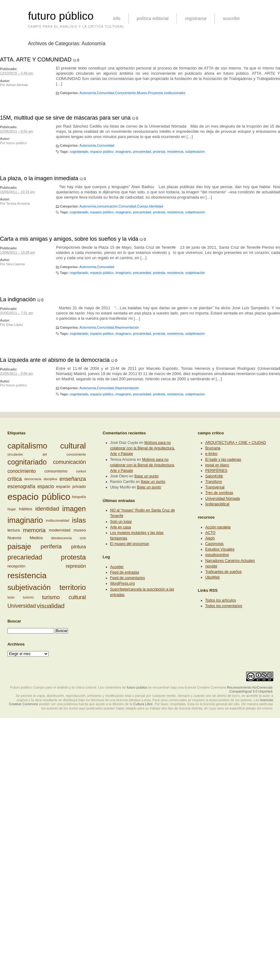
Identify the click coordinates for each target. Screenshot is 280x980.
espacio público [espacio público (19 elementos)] (39, 497)
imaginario (123, 152)
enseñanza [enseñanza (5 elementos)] (73, 479)
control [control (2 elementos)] (81, 471)
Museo (142, 93)
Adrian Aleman (17, 85)
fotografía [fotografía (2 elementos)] (79, 497)
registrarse (196, 18)
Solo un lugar (121, 522)
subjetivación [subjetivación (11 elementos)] (29, 587)
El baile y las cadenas (223, 460)
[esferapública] (217, 504)
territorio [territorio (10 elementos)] (73, 587)
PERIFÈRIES (216, 471)
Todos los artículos (221, 600)
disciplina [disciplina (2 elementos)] (50, 479)
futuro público (61, 16)
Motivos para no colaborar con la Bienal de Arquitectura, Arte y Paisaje (143, 448)
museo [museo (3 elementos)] (80, 530)
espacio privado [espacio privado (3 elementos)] (71, 486)
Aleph (210, 538)
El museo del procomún (130, 544)
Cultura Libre (143, 704)
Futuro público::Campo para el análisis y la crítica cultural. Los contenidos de (68, 687)
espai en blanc (217, 465)
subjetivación (195, 152)
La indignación (18, 299)
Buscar (14, 621)
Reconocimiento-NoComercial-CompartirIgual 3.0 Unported (250, 690)
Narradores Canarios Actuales (230, 561)
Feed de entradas (125, 572)
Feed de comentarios (128, 578)
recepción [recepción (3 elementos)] (16, 566)
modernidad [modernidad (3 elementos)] (60, 530)
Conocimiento (126, 93)
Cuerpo (142, 206)
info (117, 18)
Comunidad (106, 93)
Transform (214, 482)
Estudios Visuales (220, 549)
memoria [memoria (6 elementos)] (34, 530)
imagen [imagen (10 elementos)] (74, 509)
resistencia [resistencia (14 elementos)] (27, 575)
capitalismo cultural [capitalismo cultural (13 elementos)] (47, 446)
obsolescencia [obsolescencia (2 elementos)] (62, 538)
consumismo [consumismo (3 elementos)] (56, 471)
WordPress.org (122, 583)
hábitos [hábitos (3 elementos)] (26, 509)
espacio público (102, 152)
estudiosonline (217, 555)
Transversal (215, 487)
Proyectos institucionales (167, 93)
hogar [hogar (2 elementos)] (12, 509)
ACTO (210, 533)
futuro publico (16, 143)
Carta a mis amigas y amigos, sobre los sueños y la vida (69, 239)
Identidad (156, 206)
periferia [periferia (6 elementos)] (51, 546)
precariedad (142, 152)
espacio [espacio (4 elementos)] (46, 486)
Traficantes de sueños (223, 572)
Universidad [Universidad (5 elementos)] (22, 606)
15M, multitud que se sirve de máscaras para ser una (65, 118)
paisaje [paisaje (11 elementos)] (19, 546)
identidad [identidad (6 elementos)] (47, 509)
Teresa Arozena (18, 204)
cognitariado (79, 152)
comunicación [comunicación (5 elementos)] (69, 462)
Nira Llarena (15, 264)
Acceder (117, 567)
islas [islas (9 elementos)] (79, 520)
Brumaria (213, 448)
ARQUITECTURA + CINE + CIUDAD (236, 443)
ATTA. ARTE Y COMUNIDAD (36, 60)
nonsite (211, 566)
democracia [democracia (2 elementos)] (33, 479)
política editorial (153, 18)
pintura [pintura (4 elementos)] (78, 546)
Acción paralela (218, 527)
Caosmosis (214, 544)
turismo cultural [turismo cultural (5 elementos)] (64, 597)
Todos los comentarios (224, 606)
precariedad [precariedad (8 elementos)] (25, 557)
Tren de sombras (219, 493)
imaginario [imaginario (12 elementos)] (25, 520)
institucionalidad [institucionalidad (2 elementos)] (58, 520)
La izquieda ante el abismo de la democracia (55, 360)
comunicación (107, 206)
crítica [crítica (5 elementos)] (15, 479)
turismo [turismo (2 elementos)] (28, 597)
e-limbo (211, 454)
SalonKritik (214, 476)
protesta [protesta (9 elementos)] (73, 557)
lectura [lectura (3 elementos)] (14, 530)
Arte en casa (121, 527)
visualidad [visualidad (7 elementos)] (51, 606)
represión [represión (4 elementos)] (76, 566)
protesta (159, 152)
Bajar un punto (147, 476)
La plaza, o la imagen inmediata (39, 178)
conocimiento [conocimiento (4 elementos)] (22, 471)
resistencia (175, 152)
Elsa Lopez (15, 325)
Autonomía (88, 93)
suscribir (231, 18)
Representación (127, 327)
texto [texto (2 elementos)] (11, 597)
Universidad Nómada (223, 499)
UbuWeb (212, 577)
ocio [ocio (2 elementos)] (83, 538)
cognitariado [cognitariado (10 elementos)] (27, 462)
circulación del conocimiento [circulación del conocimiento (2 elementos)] (47, 454)
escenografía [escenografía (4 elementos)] (21, 486)
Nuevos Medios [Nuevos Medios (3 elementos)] (25, 538)
